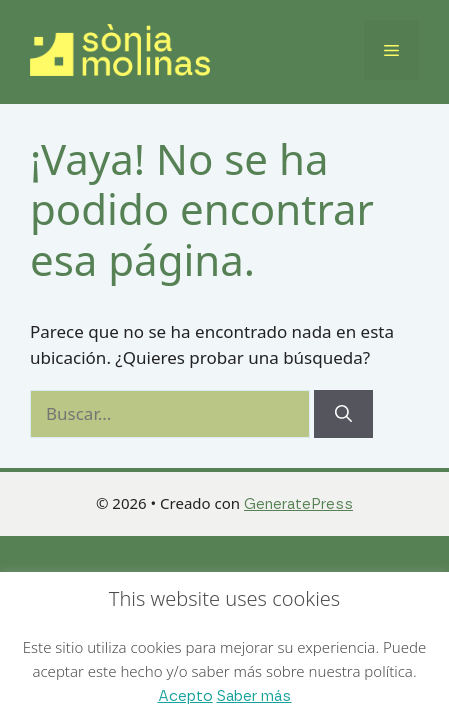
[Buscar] (343, 414)
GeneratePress (298, 504)
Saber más (253, 696)
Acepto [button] (185, 696)
